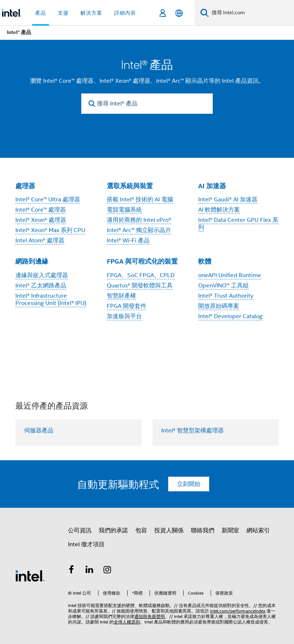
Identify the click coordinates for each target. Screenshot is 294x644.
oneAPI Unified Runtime (230, 275)
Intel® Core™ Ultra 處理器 (48, 200)
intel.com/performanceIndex (238, 611)
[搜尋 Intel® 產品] (147, 104)
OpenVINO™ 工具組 (223, 286)
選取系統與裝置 (130, 186)
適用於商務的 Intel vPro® (139, 220)
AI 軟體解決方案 (219, 210)
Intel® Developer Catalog (230, 316)
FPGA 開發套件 (127, 306)
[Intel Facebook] (71, 571)
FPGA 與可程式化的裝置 (142, 261)
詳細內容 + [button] (127, 13)
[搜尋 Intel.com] (251, 13)
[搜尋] (205, 13)
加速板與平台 (124, 316)
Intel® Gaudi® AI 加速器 (228, 200)
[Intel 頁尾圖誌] (30, 576)
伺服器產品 (39, 431)
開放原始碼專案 (219, 306)
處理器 (25, 186)
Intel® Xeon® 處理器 (41, 220)
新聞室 (230, 531)
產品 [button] (41, 13)
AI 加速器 (212, 186)
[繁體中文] (179, 13)
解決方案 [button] (91, 13)
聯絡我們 (203, 531)
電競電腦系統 (124, 210)
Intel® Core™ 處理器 (41, 210)
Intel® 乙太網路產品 (41, 286)
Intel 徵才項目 (86, 544)
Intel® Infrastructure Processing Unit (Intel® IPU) (51, 299)
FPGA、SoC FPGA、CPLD (141, 275)
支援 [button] (63, 13)
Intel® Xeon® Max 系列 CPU (50, 230)
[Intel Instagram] (108, 571)
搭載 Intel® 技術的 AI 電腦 (140, 200)
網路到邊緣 (32, 261)
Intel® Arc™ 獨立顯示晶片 (139, 230)
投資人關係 (169, 531)
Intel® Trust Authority (226, 296)
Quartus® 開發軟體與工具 (140, 286)
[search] (92, 104)
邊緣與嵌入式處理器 (42, 275)
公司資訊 (80, 531)
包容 (141, 531)
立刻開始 (189, 484)
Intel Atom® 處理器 (40, 241)
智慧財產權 (121, 296)
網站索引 (258, 531)
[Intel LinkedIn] (90, 571)
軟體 (205, 261)
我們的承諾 (113, 531)
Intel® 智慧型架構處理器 (193, 431)
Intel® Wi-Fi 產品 (128, 241)
